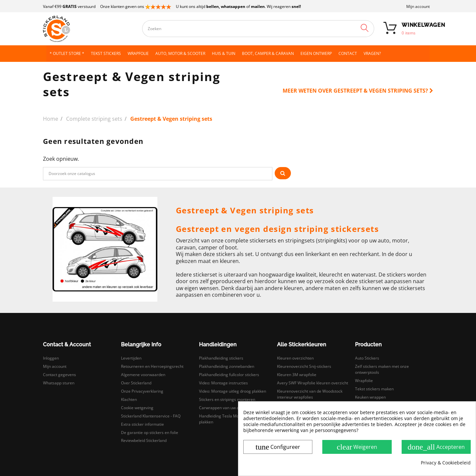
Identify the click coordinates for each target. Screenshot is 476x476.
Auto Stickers (367, 358)
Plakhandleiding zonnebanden (227, 366)
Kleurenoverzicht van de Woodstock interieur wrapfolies (310, 394)
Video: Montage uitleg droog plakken (233, 391)
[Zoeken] (158, 174)
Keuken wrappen (370, 397)
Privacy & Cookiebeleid (446, 463)
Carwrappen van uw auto (222, 408)
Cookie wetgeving (137, 408)
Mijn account (418, 6)
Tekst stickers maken (374, 389)
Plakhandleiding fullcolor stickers (229, 375)
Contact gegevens (59, 375)
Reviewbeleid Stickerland (144, 440)
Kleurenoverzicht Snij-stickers (304, 366)
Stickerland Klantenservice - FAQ (151, 416)
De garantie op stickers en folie (150, 433)
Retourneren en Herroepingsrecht (152, 366)
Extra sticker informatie (142, 424)
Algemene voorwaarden (143, 375)
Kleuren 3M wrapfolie (297, 375)
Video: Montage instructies (223, 383)
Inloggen (51, 358)
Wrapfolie (364, 381)
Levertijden (131, 358)
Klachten (129, 399)
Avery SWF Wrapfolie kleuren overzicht (313, 383)
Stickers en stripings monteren (227, 399)
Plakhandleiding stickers (221, 358)
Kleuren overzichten (295, 358)
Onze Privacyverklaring (142, 391)
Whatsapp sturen (59, 383)
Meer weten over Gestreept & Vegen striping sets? (358, 91)
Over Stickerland (136, 383)
